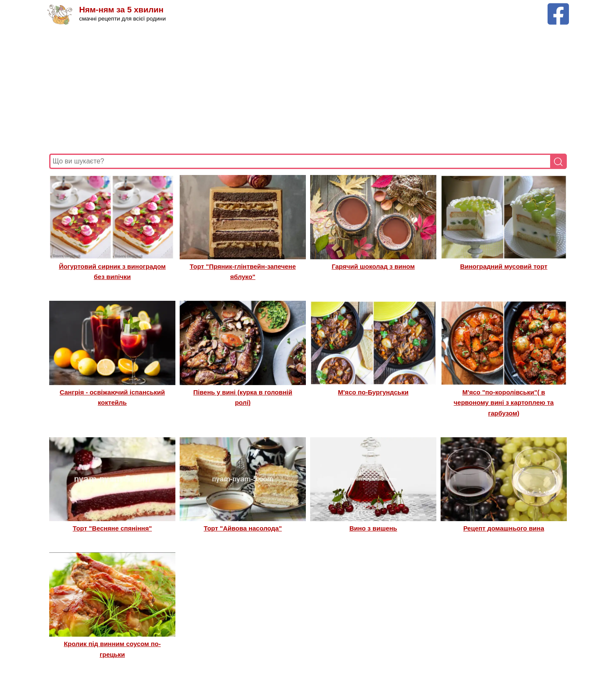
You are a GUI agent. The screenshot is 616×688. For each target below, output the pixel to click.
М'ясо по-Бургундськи (373, 392)
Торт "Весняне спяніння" (112, 528)
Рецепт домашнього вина (504, 528)
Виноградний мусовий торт (503, 266)
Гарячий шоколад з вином (373, 266)
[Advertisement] (306, 89)
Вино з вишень (373, 528)
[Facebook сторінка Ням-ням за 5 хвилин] (558, 7)
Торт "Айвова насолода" (243, 528)
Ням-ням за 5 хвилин (121, 10)
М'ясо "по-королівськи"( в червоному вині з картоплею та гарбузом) (504, 403)
